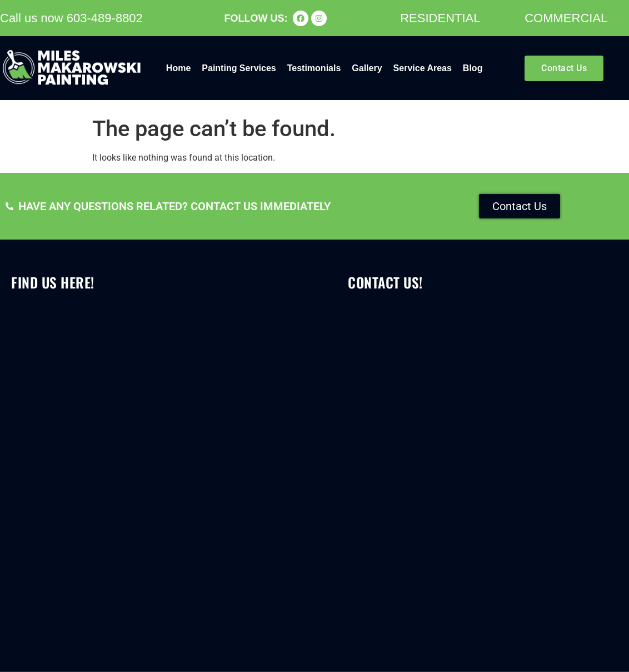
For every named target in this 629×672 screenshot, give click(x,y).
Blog (473, 68)
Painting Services (239, 68)
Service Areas (423, 68)
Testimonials (314, 68)
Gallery (367, 68)
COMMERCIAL (566, 18)
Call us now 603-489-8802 (71, 18)
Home (178, 68)
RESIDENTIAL (440, 18)
